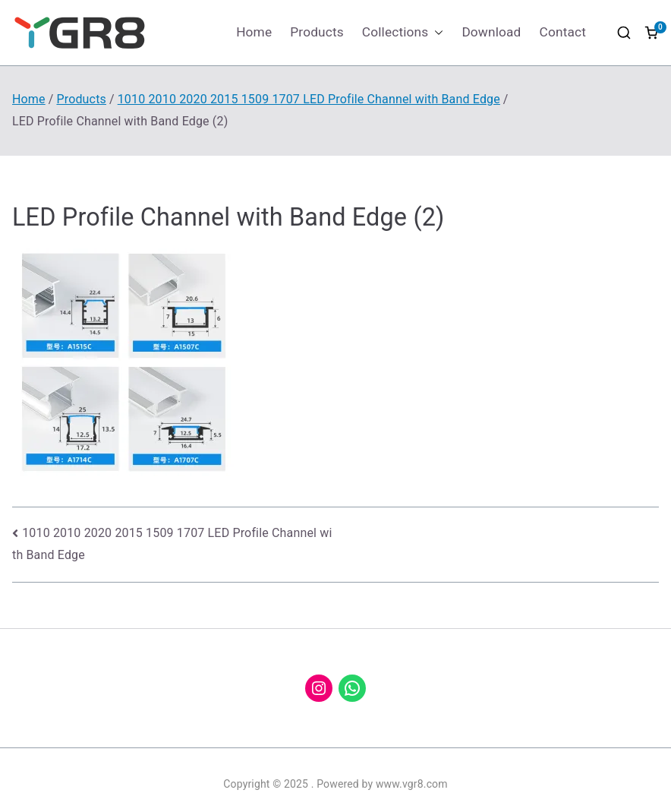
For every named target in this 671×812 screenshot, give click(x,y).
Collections (403, 32)
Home (254, 32)
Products (317, 32)
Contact (563, 32)
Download (491, 32)
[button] (436, 32)
